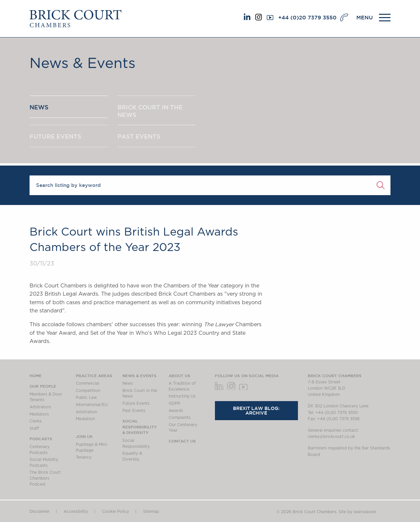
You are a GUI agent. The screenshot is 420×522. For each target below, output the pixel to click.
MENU (365, 17)
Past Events (134, 411)
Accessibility (76, 511)
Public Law (86, 397)
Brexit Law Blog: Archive (256, 411)
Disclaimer (40, 511)
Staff (34, 428)
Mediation (85, 419)
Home (36, 375)
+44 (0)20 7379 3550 (307, 17)
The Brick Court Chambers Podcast (45, 478)
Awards (176, 411)
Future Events (136, 403)
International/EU (92, 405)
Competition (88, 391)
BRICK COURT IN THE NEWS (150, 111)
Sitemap (151, 511)
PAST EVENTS (139, 136)
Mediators (39, 414)
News (128, 383)
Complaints (180, 418)
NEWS (39, 107)
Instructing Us (182, 396)
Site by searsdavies (357, 512)
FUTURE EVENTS (55, 136)
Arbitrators (40, 407)
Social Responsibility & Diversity (140, 427)
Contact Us (182, 441)
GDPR (174, 403)
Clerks (36, 421)
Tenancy (84, 457)
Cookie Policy (115, 511)
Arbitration (86, 412)
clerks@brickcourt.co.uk (331, 437)
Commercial (87, 383)
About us (179, 375)
